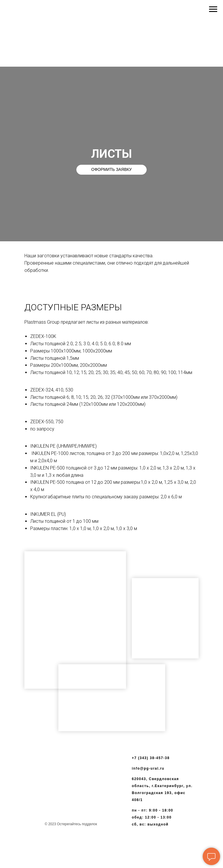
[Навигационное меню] (213, 9)
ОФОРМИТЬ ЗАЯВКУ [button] (111, 169)
